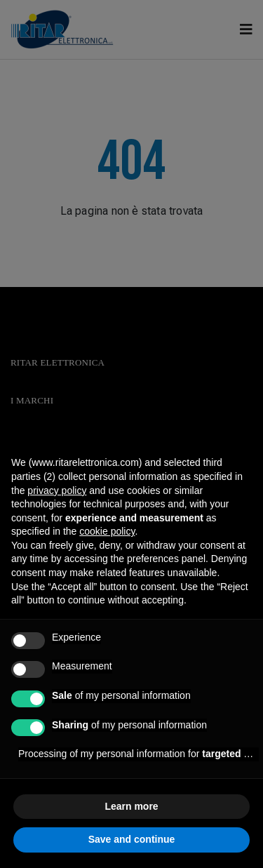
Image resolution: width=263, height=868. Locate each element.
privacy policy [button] (57, 490)
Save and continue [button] (132, 839)
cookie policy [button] (107, 531)
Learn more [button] (131, 806)
